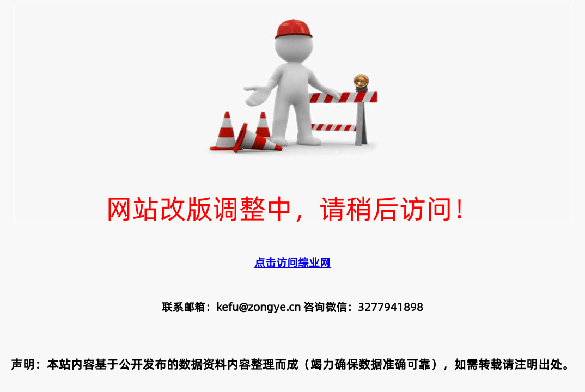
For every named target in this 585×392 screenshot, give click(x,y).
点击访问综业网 (292, 262)
